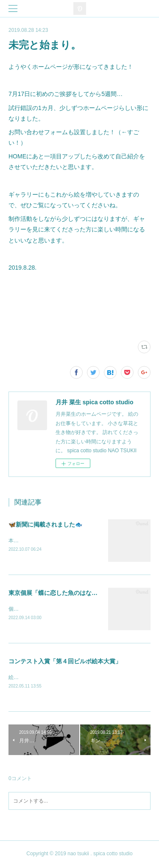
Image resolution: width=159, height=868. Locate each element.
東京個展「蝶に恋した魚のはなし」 (56, 594)
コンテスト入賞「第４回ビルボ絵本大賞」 (65, 662)
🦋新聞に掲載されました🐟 (45, 524)
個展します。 (24, 610)
